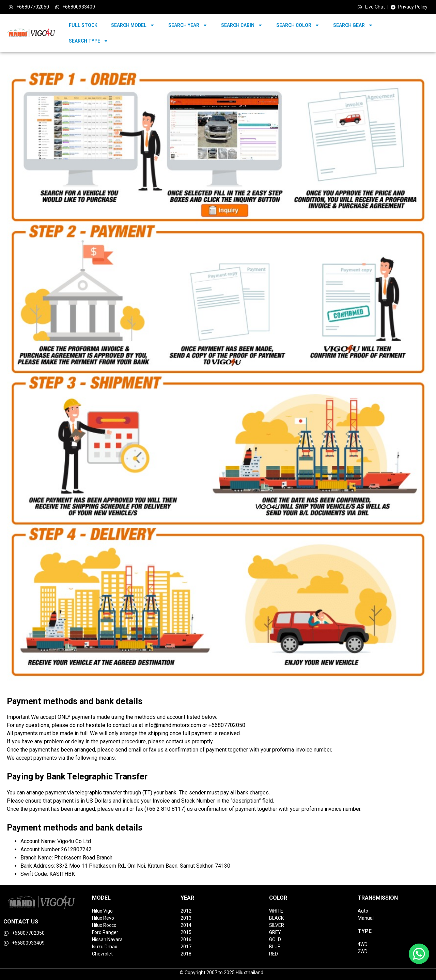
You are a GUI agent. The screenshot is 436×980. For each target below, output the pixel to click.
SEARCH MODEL (133, 25)
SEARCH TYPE (89, 41)
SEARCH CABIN (242, 25)
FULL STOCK (83, 25)
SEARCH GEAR (353, 25)
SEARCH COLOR (298, 25)
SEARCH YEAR (188, 25)
